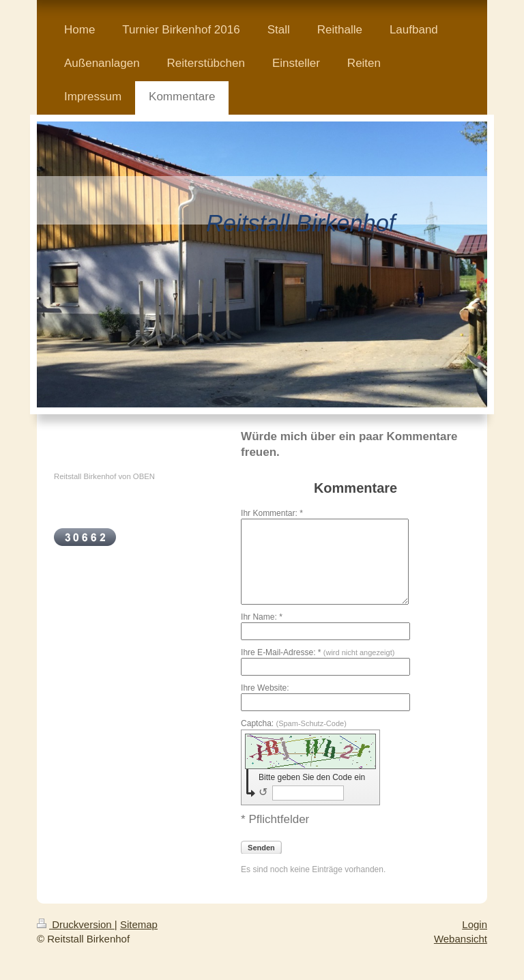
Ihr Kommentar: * (272, 513)
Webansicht (461, 939)
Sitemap (139, 924)
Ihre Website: (265, 688)
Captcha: (294, 723)
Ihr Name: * (262, 617)
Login (475, 924)
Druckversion (76, 924)
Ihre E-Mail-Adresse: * (318, 652)
